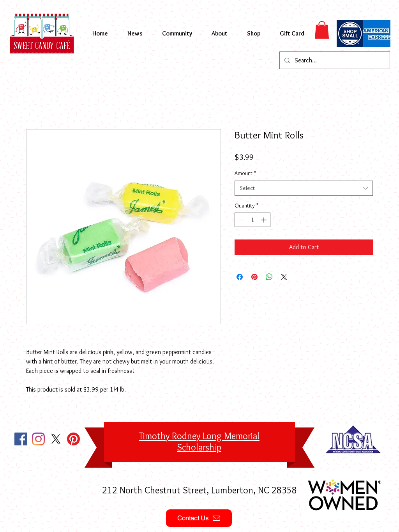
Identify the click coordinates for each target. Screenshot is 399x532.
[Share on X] (284, 277)
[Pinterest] (73, 439)
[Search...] (334, 60)
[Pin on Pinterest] (254, 277)
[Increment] (264, 220)
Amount (245, 173)
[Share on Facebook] (240, 277)
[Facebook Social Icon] (21, 439)
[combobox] (304, 188)
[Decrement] (241, 220)
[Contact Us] (199, 518)
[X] (56, 439)
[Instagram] (38, 439)
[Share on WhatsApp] (269, 277)
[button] (322, 30)
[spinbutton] (252, 220)
